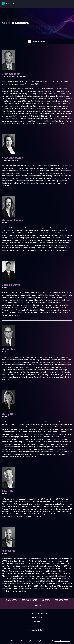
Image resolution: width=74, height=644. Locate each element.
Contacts (46, 600)
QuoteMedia (24, 639)
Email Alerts (12, 600)
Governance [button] (37, 41)
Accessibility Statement (37, 630)
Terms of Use (66, 641)
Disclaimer (37, 622)
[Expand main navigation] (71, 4)
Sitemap (37, 606)
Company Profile (29, 600)
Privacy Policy (37, 618)
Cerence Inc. (33, 613)
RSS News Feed (61, 600)
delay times (65, 639)
